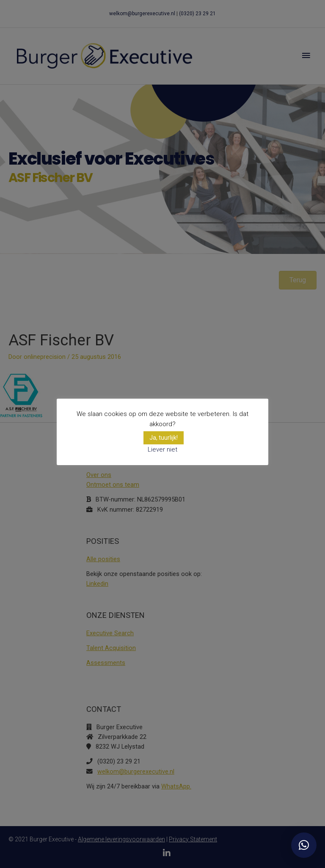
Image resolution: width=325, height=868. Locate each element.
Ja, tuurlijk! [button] (164, 438)
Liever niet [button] (162, 449)
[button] (304, 845)
